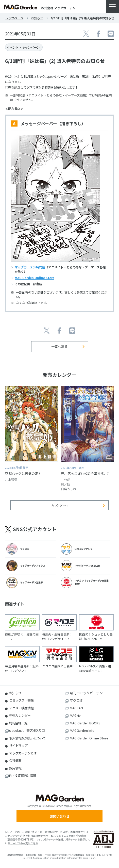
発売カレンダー (20, 715)
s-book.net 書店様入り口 (27, 730)
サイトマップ (18, 745)
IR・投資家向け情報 (22, 775)
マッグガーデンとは (23, 753)
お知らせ (37, 18)
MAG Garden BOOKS (85, 723)
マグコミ (76, 700)
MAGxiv (75, 715)
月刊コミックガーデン (86, 693)
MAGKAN (76, 708)
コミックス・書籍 (21, 700)
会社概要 (15, 760)
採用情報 (15, 768)
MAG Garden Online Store (35, 278)
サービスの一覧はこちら (24, 843)
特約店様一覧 (18, 723)
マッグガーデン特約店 (30, 267)
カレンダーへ (60, 505)
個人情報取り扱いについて (27, 738)
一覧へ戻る (59, 346)
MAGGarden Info (82, 730)
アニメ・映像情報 (21, 708)
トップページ (14, 18)
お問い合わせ (60, 816)
